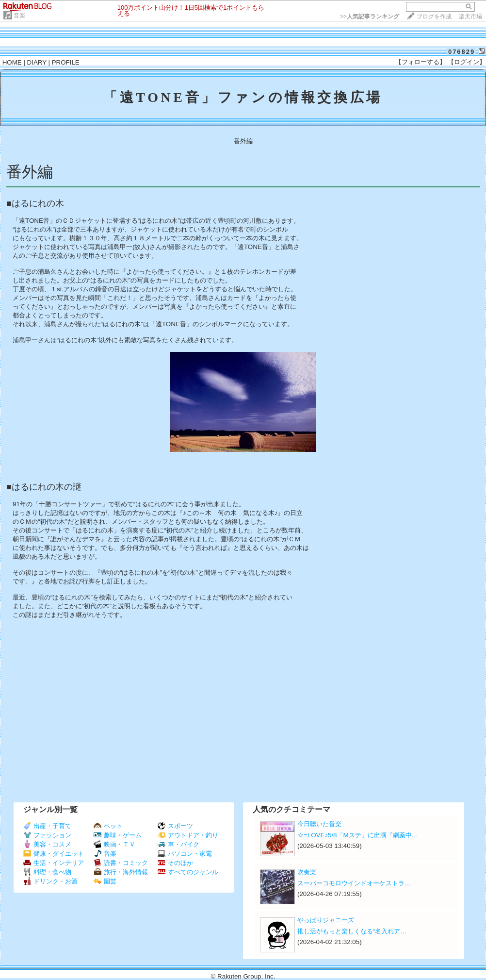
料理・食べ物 (47, 872)
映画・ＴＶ (114, 844)
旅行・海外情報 (121, 872)
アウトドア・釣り (188, 835)
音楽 (19, 16)
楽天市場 (470, 17)
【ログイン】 (467, 62)
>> (370, 17)
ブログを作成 (434, 17)
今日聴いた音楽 (319, 824)
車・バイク (178, 844)
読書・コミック (121, 863)
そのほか (175, 863)
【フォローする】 (421, 62)
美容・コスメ (47, 844)
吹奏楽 (307, 872)
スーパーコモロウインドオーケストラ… (354, 883)
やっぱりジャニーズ (326, 920)
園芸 (105, 881)
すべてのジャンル (188, 872)
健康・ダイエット (54, 854)
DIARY (37, 62)
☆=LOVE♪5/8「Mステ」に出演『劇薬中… (358, 835)
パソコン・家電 (185, 854)
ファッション (47, 835)
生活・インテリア (54, 863)
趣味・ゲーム (118, 835)
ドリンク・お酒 (50, 881)
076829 (462, 52)
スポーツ (175, 826)
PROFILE (66, 62)
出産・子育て (47, 826)
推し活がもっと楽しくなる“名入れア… (352, 931)
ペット (108, 826)
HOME (12, 62)
